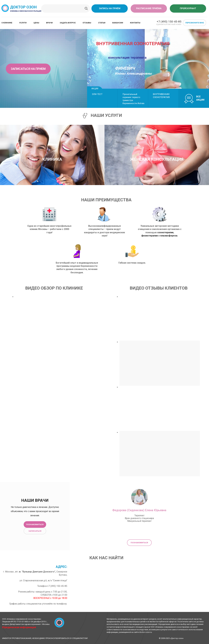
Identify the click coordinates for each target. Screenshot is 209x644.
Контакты (135, 23)
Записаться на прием (28, 69)
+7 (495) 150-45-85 (169, 22)
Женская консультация (157, 159)
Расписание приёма (149, 8)
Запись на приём (110, 8)
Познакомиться (35, 524)
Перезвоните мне (195, 23)
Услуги (23, 23)
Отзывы (87, 23)
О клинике (7, 23)
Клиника (52, 159)
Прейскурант (188, 8)
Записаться (35, 531)
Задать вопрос (68, 23)
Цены (36, 23)
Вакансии (118, 23)
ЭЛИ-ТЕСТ (97, 94)
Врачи (49, 23)
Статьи (102, 23)
